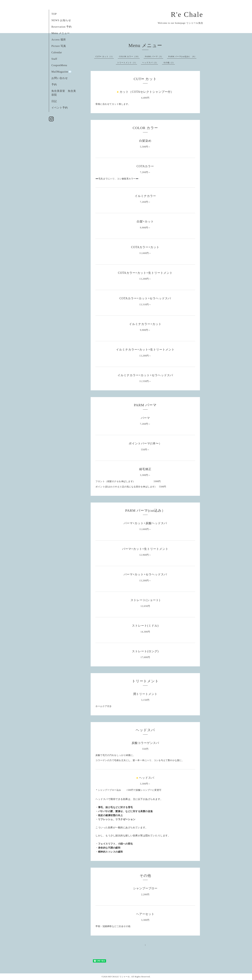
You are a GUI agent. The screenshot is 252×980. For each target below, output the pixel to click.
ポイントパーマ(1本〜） (145, 443)
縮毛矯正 (145, 469)
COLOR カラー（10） (129, 56)
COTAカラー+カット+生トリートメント (145, 273)
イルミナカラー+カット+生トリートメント (145, 350)
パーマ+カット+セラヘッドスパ (145, 574)
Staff (54, 59)
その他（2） (169, 63)
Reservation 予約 (62, 27)
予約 (54, 85)
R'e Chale (187, 14)
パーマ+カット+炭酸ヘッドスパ (145, 523)
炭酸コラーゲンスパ (145, 743)
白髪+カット (145, 221)
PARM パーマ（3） (154, 56)
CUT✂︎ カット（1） (105, 56)
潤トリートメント (145, 694)
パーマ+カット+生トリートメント (145, 549)
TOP (54, 14)
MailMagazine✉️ (62, 72)
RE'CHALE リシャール (119, 977)
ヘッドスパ (147, 778)
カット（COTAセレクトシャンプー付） (147, 92)
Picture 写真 (59, 46)
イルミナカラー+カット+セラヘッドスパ (145, 375)
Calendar (57, 52)
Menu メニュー (61, 33)
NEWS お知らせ (61, 20)
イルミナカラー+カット (145, 324)
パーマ (145, 418)
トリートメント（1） (127, 63)
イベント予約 (60, 108)
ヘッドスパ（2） (150, 63)
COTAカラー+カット (145, 247)
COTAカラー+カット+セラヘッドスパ (145, 298)
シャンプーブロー (145, 888)
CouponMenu (59, 65)
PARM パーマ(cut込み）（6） (182, 56)
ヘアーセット (145, 914)
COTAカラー (145, 166)
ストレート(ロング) (145, 651)
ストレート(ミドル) (145, 626)
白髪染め (145, 141)
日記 (54, 101)
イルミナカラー (145, 196)
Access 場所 (59, 40)
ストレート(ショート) (145, 600)
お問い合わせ (60, 78)
